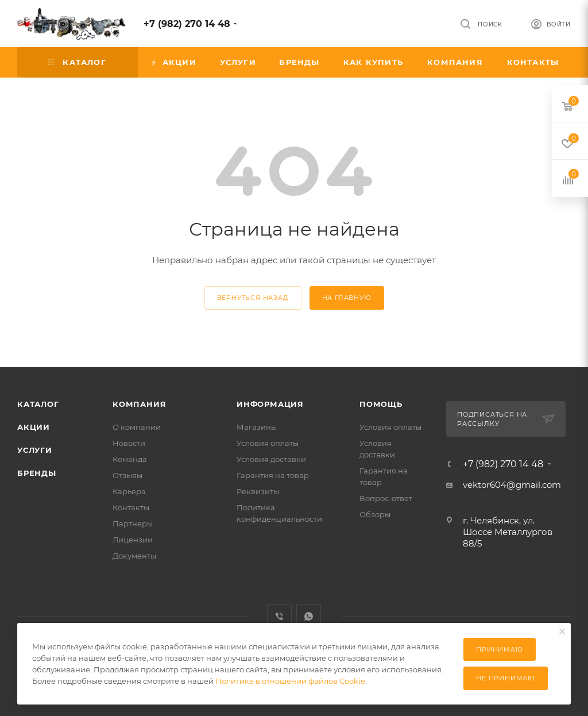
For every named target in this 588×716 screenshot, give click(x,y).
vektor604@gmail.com (512, 485)
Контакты (131, 507)
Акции (34, 427)
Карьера (129, 491)
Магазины (257, 427)
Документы (134, 556)
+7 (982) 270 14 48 (187, 24)
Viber (279, 616)
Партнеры (133, 523)
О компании (137, 427)
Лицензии (133, 540)
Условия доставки (271, 459)
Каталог (38, 404)
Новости (129, 443)
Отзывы (127, 475)
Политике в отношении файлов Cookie (290, 681)
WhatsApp (309, 616)
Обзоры (375, 514)
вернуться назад (253, 298)
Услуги (35, 450)
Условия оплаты (268, 443)
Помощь (381, 404)
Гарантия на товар (273, 475)
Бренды (37, 473)
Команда (130, 459)
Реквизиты (258, 491)
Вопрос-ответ (386, 498)
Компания (139, 404)
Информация (270, 404)
